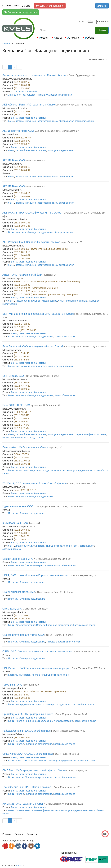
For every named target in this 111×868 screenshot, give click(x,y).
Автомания (74, 38)
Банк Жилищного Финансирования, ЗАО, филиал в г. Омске (38, 314)
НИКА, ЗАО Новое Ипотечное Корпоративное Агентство (36, 575)
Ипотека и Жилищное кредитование (35, 232)
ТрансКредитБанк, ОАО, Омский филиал (27, 787)
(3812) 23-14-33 (22, 115)
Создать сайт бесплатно (50, 6)
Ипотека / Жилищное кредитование (27, 513)
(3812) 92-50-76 (22, 144)
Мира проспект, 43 (35, 160)
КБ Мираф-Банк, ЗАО (15, 523)
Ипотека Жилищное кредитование (55, 95)
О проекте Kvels (11, 6)
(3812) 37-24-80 (22, 324)
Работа (89, 38)
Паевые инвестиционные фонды (33, 810)
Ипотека (20, 744)
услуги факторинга (68, 301)
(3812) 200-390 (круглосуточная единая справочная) (41, 249)
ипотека (20, 121)
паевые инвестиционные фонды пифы (23, 438)
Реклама (7, 834)
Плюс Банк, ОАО (12, 685)
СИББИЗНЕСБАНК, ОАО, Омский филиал (28, 754)
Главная (7, 44)
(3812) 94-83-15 (22, 533)
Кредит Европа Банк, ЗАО (18, 559)
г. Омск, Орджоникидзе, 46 (81, 75)
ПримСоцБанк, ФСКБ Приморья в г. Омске (28, 714)
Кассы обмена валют (66, 337)
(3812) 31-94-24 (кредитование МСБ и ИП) (36, 288)
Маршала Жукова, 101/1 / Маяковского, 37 (57, 131)
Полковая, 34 (49, 275)
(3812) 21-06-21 (22, 464)
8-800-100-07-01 (22, 454)
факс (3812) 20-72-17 (25, 490)
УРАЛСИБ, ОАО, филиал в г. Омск (23, 804)
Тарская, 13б (55, 448)
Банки (11, 232)
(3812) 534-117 (22, 353)
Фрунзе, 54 (34, 523)
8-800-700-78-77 (22, 412)
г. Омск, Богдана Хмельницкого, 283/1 (64, 804)
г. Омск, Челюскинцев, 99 (66, 754)
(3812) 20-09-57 (22, 255)
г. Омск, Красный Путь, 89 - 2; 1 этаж (54, 592)
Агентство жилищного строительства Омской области (34, 75)
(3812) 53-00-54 (22, 383)
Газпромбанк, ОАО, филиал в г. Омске (25, 447)
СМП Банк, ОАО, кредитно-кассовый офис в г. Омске (34, 770)
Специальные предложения (21, 12)
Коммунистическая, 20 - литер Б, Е (74, 105)
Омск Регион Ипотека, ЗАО (19, 592)
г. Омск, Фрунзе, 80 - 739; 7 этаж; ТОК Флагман (58, 506)
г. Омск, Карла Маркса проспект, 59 (52, 559)
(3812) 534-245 (22, 360)
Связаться (32, 834)
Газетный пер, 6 (31, 685)
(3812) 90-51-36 (22, 226)
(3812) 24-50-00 (22, 457)
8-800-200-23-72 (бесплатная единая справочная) (40, 691)
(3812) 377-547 (22, 428)
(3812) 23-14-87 (22, 111)
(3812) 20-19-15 (22, 252)
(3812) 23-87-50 (22, 82)
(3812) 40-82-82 (22, 738)
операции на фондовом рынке (91, 434)
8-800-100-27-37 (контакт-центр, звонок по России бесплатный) (47, 282)
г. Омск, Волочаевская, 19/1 (82, 483)
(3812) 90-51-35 (22, 223)
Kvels (19, 866)
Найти (102, 30)
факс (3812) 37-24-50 (25, 330)
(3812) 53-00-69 (22, 389)
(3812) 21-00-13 (22, 461)
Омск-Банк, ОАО (12, 609)
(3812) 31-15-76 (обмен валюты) (31, 291)
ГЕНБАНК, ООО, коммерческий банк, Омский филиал (35, 483)
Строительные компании (24, 92)
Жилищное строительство (22, 95)
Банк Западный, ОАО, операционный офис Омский (33, 346)
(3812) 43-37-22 (22, 386)
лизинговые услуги (25, 546)
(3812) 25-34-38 (22, 88)
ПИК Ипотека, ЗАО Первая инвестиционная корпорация (36, 668)
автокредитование (84, 121)
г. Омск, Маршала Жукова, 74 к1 (70, 714)
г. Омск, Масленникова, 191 (66, 787)
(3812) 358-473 (22, 415)
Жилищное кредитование (39, 744)
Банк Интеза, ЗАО (13, 376)
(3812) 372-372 (22, 615)
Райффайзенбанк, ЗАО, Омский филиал (27, 731)
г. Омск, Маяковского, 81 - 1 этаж (42, 376)
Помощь (19, 834)
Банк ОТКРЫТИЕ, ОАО (16, 405)
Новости (44, 38)
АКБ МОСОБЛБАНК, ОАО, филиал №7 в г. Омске (32, 213)
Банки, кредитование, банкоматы (28, 118)
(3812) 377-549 (22, 425)
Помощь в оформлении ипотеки (63, 642)
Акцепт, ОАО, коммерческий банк (22, 275)
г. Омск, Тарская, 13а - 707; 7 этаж (88, 668)
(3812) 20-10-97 (22, 258)
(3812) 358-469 (22, 418)
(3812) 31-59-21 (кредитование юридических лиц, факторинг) (46, 294)
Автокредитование (64, 232)
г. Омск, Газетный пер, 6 (35, 609)
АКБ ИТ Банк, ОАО (14, 160)
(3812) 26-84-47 (22, 170)
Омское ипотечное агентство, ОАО (23, 635)
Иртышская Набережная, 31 (45, 405)
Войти (102, 6)
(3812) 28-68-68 (22, 530)
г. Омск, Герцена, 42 (77, 771)
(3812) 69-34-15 (22, 167)
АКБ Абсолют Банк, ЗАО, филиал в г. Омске (29, 105)
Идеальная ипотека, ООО (18, 506)
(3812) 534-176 (22, 356)
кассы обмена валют (63, 121)
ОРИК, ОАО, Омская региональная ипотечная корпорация (37, 652)
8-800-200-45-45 (22, 138)
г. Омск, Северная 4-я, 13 (83, 575)
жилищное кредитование (38, 121)
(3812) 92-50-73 (22, 141)
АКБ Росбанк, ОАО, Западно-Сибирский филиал (31, 242)
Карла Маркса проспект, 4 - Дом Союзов (85, 347)
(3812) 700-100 (22, 536)
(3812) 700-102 (22, 539)
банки (11, 121)
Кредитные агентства (19, 675)
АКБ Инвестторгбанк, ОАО (18, 131)
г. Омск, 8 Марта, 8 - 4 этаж (58, 635)
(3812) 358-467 (22, 422)
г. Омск (26, 6)
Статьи (58, 38)
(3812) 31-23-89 (22, 285)
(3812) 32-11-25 (22, 327)
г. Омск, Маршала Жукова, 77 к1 (68, 731)
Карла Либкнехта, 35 (72, 242)
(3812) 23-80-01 (22, 85)
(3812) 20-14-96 (22, 619)
